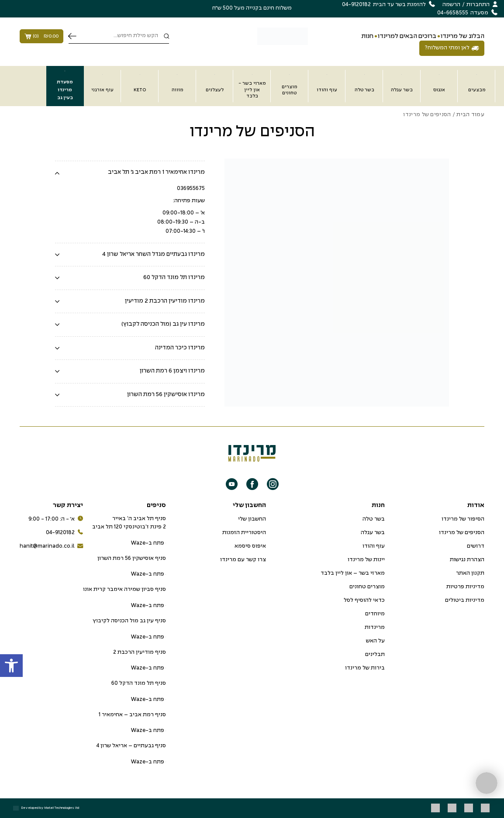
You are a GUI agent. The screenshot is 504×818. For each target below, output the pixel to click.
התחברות (478, 5)
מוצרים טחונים (367, 587)
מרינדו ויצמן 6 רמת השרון (172, 371)
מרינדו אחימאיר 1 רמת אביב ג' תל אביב (156, 172)
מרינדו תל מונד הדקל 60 (174, 278)
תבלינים (375, 655)
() (41, 36)
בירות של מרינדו (365, 668)
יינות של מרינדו (366, 560)
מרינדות (375, 628)
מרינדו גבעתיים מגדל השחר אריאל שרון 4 (154, 254)
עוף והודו (374, 546)
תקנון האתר (470, 573)
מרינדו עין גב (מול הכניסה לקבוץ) (163, 324)
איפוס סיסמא (250, 546)
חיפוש (72, 36)
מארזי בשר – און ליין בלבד (353, 573)
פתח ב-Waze (148, 543)
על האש (375, 641)
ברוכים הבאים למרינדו (407, 36)
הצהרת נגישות (467, 560)
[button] (11, 666)
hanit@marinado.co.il (51, 547)
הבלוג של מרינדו (463, 36)
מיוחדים (375, 614)
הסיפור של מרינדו (463, 519)
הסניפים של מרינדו (462, 533)
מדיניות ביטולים (465, 601)
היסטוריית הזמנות (244, 533)
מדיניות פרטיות (465, 587)
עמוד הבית (470, 115)
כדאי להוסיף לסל (364, 601)
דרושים (476, 546)
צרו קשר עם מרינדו (243, 560)
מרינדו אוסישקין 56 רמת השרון (166, 395)
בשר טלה (374, 519)
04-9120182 (64, 533)
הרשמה (451, 5)
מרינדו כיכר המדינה (180, 348)
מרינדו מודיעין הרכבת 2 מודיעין (165, 301)
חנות (367, 36)
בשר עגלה (373, 533)
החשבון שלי (252, 519)
